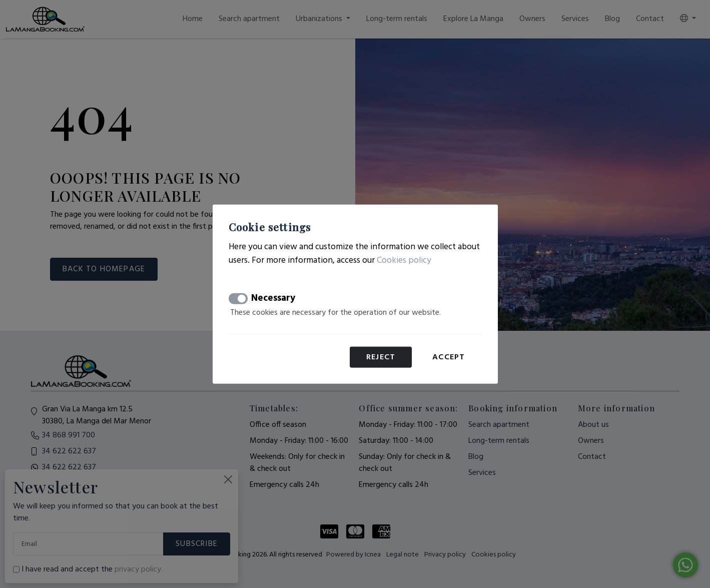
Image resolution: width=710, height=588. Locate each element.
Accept (449, 357)
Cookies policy (404, 260)
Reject (381, 357)
